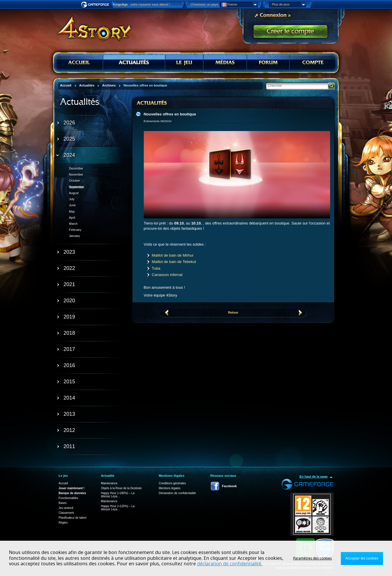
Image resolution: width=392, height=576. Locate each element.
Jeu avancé (66, 508)
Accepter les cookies (362, 558)
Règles (63, 523)
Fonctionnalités (68, 498)
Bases (63, 503)
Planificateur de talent (73, 518)
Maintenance (109, 483)
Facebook (229, 486)
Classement (66, 513)
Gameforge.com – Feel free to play (96, 5)
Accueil (63, 483)
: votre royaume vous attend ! (142, 4)
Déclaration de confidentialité (177, 493)
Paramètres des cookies (312, 558)
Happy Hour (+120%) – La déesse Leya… (118, 508)
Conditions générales (172, 483)
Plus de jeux (289, 5)
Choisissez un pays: (205, 4)
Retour (233, 312)
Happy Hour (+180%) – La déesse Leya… (118, 495)
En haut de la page (313, 476)
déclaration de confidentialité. (230, 564)
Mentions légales (170, 488)
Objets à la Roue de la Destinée (121, 488)
